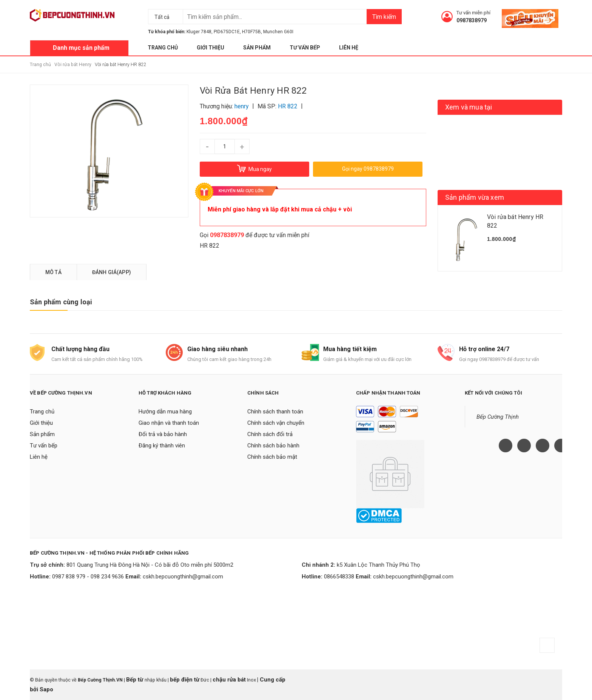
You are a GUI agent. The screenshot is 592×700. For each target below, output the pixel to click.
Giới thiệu (210, 48)
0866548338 (339, 577)
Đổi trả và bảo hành (163, 434)
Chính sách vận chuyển (276, 423)
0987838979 (472, 20)
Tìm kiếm (384, 17)
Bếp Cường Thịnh (498, 417)
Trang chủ (163, 48)
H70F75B (251, 32)
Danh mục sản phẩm (81, 48)
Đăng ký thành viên (162, 446)
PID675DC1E (227, 32)
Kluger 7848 (199, 32)
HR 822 (210, 246)
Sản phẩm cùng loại (61, 302)
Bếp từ (135, 680)
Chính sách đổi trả (270, 434)
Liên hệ (349, 48)
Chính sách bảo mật (272, 457)
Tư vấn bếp (305, 48)
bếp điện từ (185, 680)
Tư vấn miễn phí (473, 13)
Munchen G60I (278, 32)
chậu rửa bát (229, 680)
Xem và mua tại (469, 107)
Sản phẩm (257, 48)
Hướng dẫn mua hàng (165, 412)
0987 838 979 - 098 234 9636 (88, 577)
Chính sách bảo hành (273, 446)
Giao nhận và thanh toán (169, 423)
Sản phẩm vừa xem (475, 197)
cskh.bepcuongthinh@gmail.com (183, 577)
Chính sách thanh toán (275, 412)
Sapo (46, 689)
